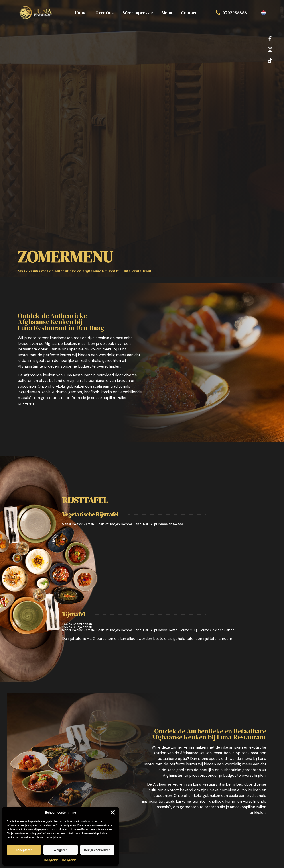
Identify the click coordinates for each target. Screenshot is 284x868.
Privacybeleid (50, 860)
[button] (112, 813)
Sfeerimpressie (138, 13)
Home (81, 13)
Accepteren (24, 850)
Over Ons (105, 13)
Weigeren (61, 850)
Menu (167, 13)
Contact (189, 13)
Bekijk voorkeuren (97, 850)
